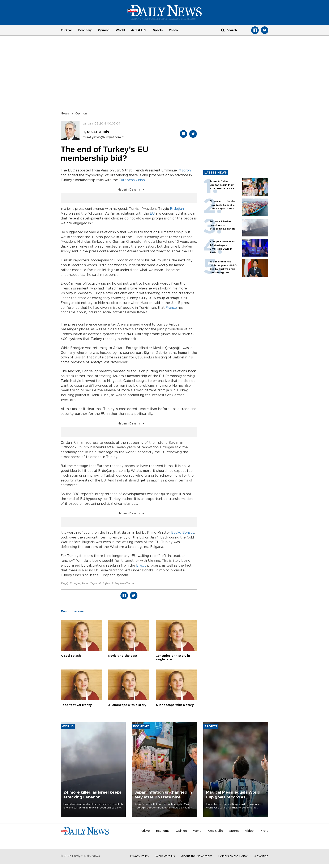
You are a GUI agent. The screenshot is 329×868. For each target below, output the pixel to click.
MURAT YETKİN (98, 132)
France (171, 308)
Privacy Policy (140, 856)
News (65, 114)
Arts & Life (139, 30)
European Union (132, 180)
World (120, 30)
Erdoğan (177, 209)
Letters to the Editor (233, 856)
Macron (185, 170)
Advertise (261, 856)
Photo (173, 30)
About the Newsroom (197, 856)
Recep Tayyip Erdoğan (96, 583)
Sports (158, 30)
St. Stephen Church (122, 583)
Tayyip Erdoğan (70, 583)
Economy (85, 30)
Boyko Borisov (183, 533)
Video (249, 831)
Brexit (141, 566)
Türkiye (66, 30)
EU (152, 214)
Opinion (104, 30)
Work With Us (165, 856)
